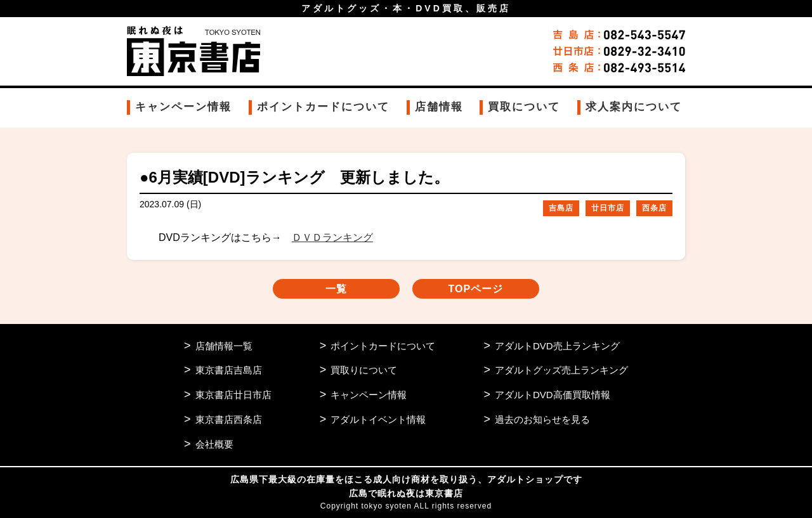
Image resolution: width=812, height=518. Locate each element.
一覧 (336, 289)
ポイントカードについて (323, 107)
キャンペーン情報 (183, 107)
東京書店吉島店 (229, 370)
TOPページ (476, 289)
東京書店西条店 (229, 419)
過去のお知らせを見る (542, 419)
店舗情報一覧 (224, 346)
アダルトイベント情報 (378, 419)
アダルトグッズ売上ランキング (561, 370)
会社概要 (214, 444)
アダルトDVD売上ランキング (557, 346)
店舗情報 (439, 107)
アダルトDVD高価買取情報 (553, 395)
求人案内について (634, 107)
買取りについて (364, 370)
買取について (524, 107)
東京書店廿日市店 (233, 395)
